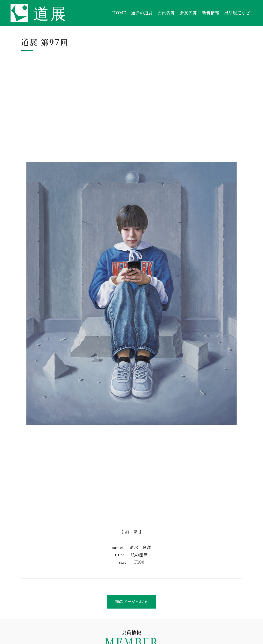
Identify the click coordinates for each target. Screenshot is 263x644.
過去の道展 (142, 13)
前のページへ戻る (131, 601)
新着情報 (210, 13)
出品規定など (237, 13)
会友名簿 (188, 13)
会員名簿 (166, 13)
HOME (119, 13)
